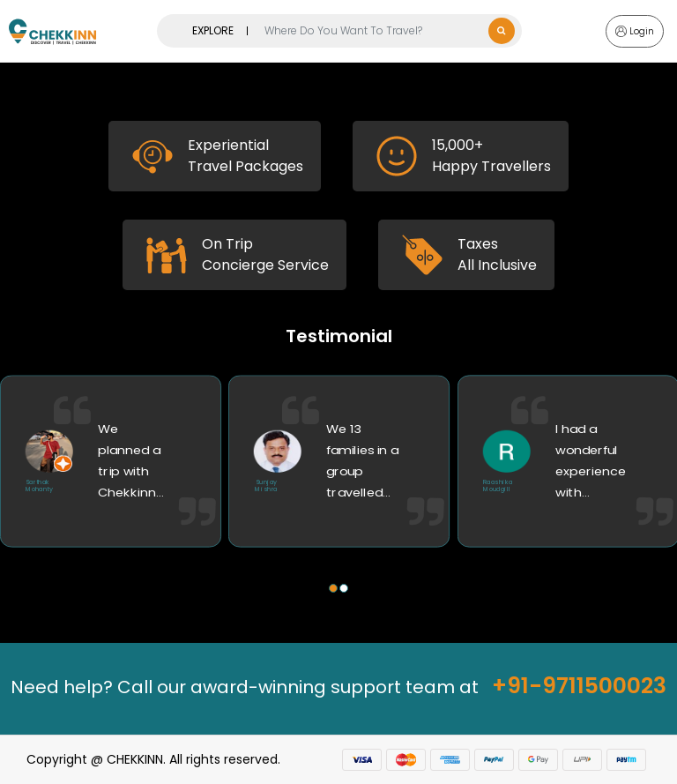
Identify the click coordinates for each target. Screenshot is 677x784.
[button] (333, 588)
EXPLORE (213, 30)
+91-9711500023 (579, 686)
